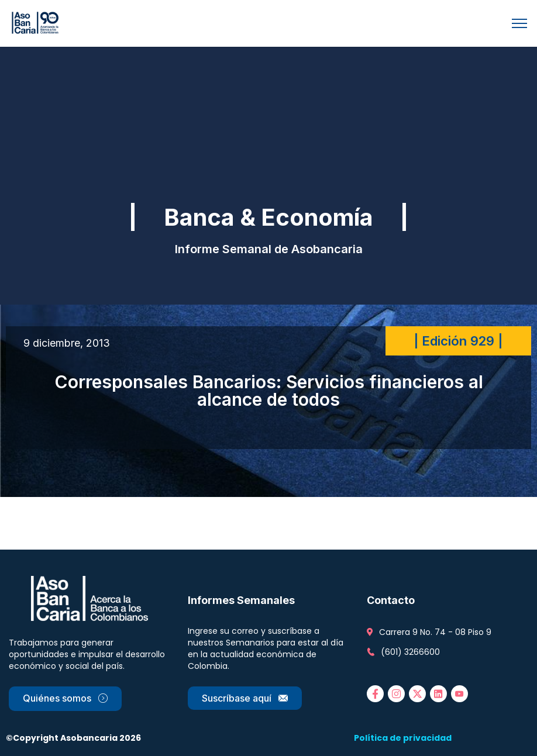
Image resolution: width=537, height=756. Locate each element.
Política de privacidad (403, 738)
